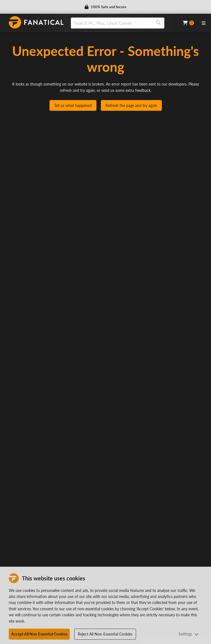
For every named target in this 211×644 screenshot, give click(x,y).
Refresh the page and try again (131, 105)
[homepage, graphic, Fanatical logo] (36, 22)
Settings (189, 634)
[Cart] (188, 23)
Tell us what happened (73, 105)
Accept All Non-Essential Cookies (39, 634)
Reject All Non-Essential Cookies (105, 634)
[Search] (158, 23)
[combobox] (123, 23)
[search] (112, 23)
